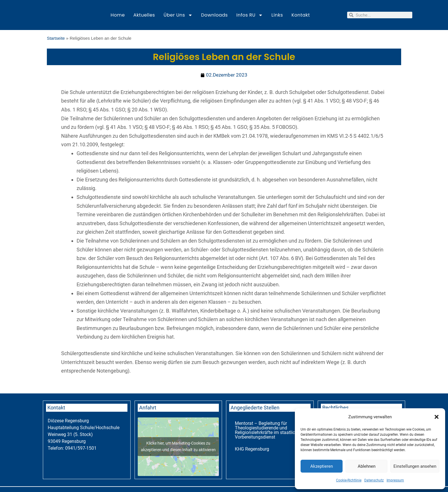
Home (118, 15)
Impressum (395, 480)
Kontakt (301, 15)
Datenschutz (374, 480)
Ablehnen (367, 466)
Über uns (178, 15)
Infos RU (250, 15)
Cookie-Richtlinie (349, 480)
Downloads (215, 15)
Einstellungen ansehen (415, 466)
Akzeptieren (322, 466)
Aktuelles (144, 15)
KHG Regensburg (252, 449)
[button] (437, 417)
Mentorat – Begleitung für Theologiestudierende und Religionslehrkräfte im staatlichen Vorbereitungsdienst (269, 430)
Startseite (56, 38)
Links (277, 15)
